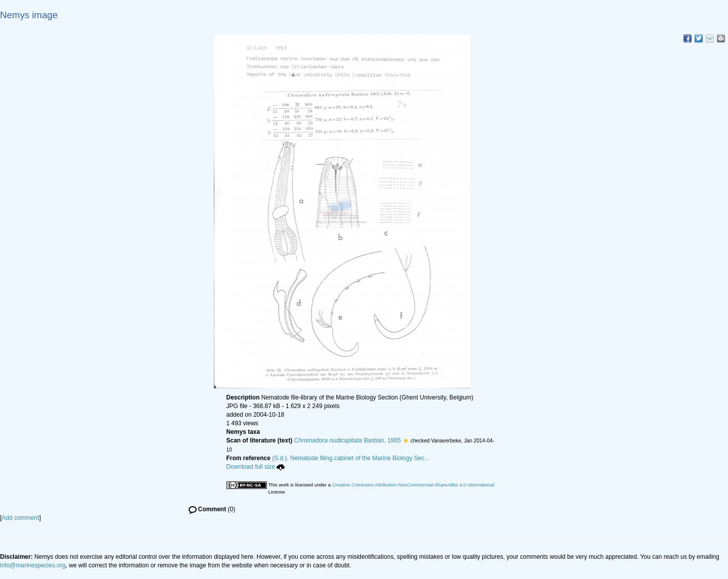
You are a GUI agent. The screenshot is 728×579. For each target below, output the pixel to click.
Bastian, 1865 (348, 440)
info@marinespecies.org (33, 565)
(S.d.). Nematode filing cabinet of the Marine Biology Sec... (351, 458)
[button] (406, 440)
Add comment (20, 518)
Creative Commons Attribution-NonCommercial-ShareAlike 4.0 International (413, 485)
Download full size (256, 467)
